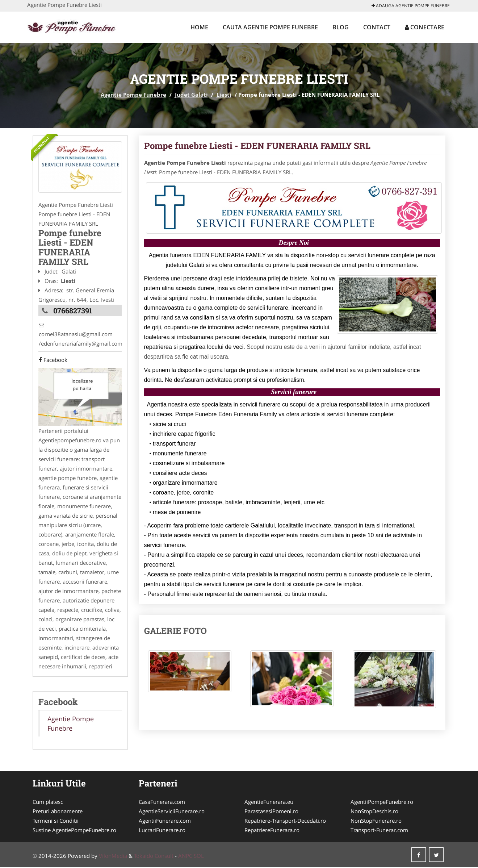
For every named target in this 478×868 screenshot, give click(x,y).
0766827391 (73, 310)
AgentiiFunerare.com (165, 821)
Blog (341, 27)
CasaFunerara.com (162, 802)
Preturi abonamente (58, 812)
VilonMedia (113, 856)
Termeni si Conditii (56, 821)
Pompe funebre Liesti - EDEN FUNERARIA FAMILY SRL (257, 146)
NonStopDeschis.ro (374, 812)
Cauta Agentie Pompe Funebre (270, 27)
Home (199, 27)
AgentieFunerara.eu (269, 802)
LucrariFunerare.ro (162, 831)
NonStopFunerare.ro (376, 821)
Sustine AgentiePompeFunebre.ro (74, 831)
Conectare (425, 27)
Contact (377, 27)
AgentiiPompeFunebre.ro (382, 802)
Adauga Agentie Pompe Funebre (411, 6)
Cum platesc (48, 802)
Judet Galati (191, 95)
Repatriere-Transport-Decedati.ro (285, 821)
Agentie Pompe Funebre (133, 95)
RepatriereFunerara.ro (272, 831)
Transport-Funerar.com (379, 831)
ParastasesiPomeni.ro (271, 812)
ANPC (185, 856)
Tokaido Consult (154, 856)
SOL (199, 856)
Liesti (224, 95)
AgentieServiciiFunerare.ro (172, 812)
